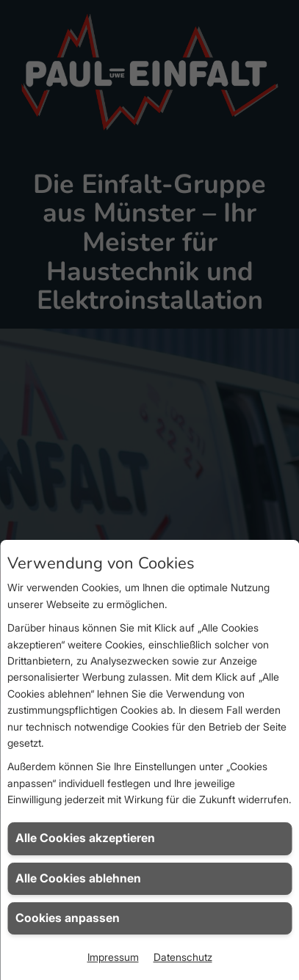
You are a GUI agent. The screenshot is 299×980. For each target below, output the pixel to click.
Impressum (113, 957)
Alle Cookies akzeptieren (85, 838)
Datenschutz (183, 957)
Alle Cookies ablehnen (78, 878)
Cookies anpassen (68, 918)
